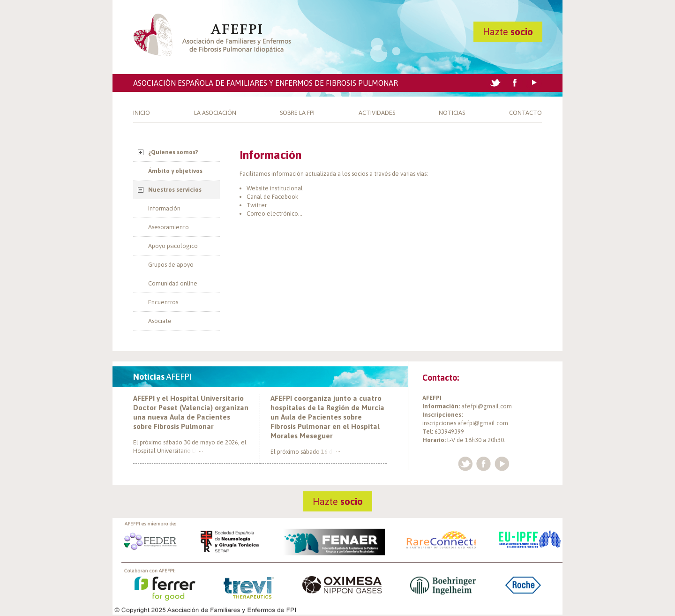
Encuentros (163, 302)
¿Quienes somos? (173, 152)
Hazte (508, 32)
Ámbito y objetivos (175, 171)
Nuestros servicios (175, 190)
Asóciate (160, 321)
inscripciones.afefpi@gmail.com (465, 423)
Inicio (142, 113)
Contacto (525, 113)
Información (164, 208)
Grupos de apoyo (171, 265)
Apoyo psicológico (173, 246)
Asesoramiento (169, 227)
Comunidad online (173, 283)
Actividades (377, 113)
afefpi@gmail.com (487, 406)
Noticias (452, 113)
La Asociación (215, 113)
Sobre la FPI (297, 113)
